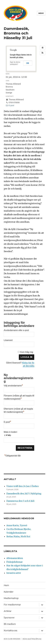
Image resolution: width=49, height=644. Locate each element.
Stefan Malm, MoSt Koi (18, 536)
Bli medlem (10, 624)
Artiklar (8, 611)
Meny (41, 13)
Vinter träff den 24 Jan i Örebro (23, 486)
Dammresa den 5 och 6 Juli (20, 501)
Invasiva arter (14, 573)
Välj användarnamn (13, 385)
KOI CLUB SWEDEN (12, 639)
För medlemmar (12, 605)
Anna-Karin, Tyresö (17, 525)
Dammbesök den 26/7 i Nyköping (24, 494)
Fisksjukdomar (15, 562)
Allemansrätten (15, 558)
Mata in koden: (11, 432)
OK (28, 63)
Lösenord (8, 340)
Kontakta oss (10, 631)
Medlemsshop (11, 598)
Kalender (9, 592)
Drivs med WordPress (32, 639)
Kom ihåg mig (27, 352)
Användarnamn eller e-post (16, 330)
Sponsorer (9, 618)
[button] (42, 53)
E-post (10, 105)
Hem (6, 585)
